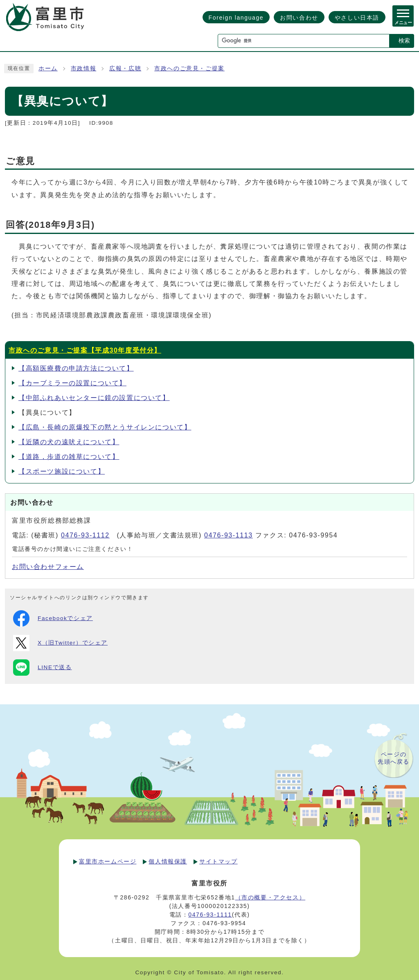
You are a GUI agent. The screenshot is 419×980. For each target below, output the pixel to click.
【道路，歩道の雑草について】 (69, 457)
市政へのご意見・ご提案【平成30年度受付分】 (85, 350)
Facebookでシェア (53, 618)
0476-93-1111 (210, 915)
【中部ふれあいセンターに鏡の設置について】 (94, 398)
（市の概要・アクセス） (270, 897)
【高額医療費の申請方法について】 (76, 368)
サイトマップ (219, 861)
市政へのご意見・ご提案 (189, 69)
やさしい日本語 (357, 18)
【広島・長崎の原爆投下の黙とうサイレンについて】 (105, 427)
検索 (404, 40)
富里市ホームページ (108, 861)
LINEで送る (42, 668)
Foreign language (236, 18)
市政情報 (83, 69)
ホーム (48, 69)
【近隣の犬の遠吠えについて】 (69, 442)
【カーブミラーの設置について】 (72, 383)
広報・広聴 (125, 69)
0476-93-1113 (229, 535)
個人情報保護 (168, 861)
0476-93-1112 (85, 535)
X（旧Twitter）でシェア (60, 643)
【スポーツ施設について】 (62, 471)
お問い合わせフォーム (48, 567)
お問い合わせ (299, 18)
